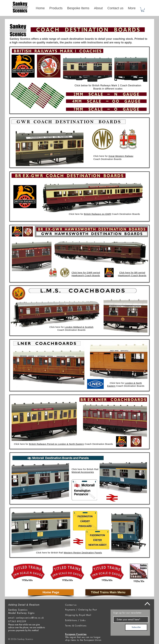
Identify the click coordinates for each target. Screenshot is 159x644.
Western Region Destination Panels (83, 553)
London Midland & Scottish (79, 327)
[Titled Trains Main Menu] (108, 592)
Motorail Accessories (83, 472)
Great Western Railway (121, 156)
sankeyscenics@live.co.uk (30, 618)
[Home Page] (51, 592)
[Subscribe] (136, 627)
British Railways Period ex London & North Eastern (57, 444)
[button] (143, 10)
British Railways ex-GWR (97, 214)
